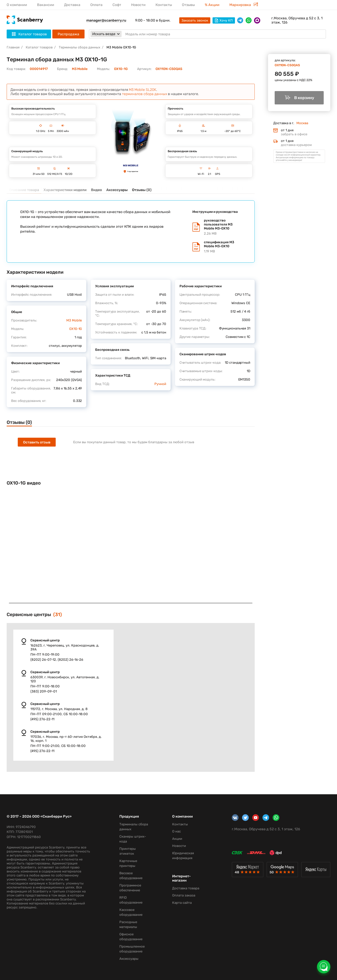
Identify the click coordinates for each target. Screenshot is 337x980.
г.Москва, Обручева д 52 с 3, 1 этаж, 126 (297, 20)
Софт (117, 5)
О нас (176, 831)
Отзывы (188, 5)
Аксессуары (117, 190)
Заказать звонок (195, 20)
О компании (17, 5)
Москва (302, 123)
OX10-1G (121, 69)
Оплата (96, 5)
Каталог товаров (39, 47)
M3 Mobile (80, 69)
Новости (138, 5)
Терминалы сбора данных (80, 47)
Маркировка (244, 5)
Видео (96, 190)
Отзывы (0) (142, 190)
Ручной (160, 384)
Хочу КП (224, 20)
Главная (13, 47)
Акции (177, 839)
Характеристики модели (65, 190)
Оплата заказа (184, 895)
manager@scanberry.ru (106, 20)
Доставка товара (186, 888)
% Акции (212, 5)
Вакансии (46, 5)
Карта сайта (182, 903)
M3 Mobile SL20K (143, 90)
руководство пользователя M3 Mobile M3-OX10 (223, 227)
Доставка (72, 5)
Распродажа (68, 34)
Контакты (164, 5)
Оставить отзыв (37, 442)
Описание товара (24, 190)
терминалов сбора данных (145, 94)
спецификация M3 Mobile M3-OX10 (223, 247)
